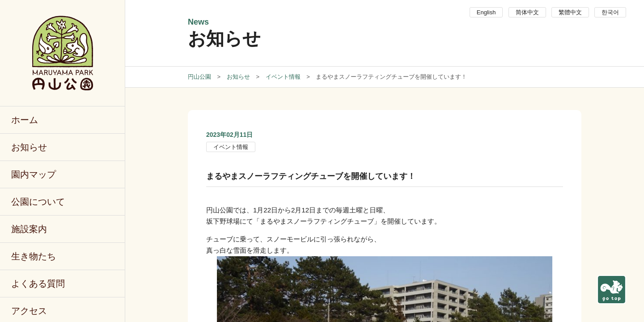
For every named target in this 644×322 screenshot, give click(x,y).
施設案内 (29, 229)
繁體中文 (570, 12)
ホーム (25, 120)
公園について (38, 202)
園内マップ (34, 174)
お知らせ (29, 147)
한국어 (610, 12)
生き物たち (34, 256)
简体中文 (527, 12)
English (486, 12)
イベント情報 (231, 147)
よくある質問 (38, 284)
